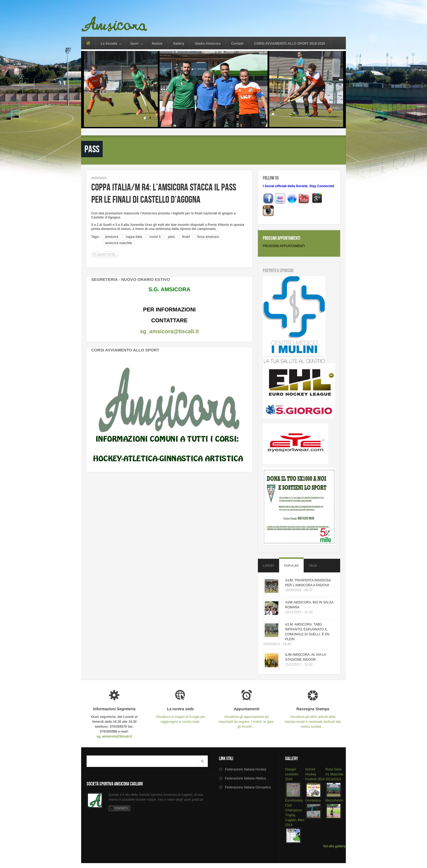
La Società (109, 44)
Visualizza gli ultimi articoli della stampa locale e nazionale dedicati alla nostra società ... (313, 718)
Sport (134, 44)
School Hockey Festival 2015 (315, 774)
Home (88, 43)
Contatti (237, 44)
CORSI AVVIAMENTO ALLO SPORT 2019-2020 (290, 44)
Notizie (157, 44)
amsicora (112, 237)
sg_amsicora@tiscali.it (169, 331)
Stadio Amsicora (208, 44)
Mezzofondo (334, 800)
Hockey (246, 769)
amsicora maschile (118, 243)
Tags (313, 566)
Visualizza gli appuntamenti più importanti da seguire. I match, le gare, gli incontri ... (247, 718)
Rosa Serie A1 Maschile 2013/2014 (334, 774)
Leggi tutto (108, 254)
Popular (291, 566)
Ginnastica (313, 800)
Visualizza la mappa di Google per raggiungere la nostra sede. (180, 715)
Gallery (179, 44)
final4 (186, 237)
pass (171, 237)
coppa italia (134, 237)
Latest (269, 566)
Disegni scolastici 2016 (292, 774)
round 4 (155, 237)
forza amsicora (208, 237)
